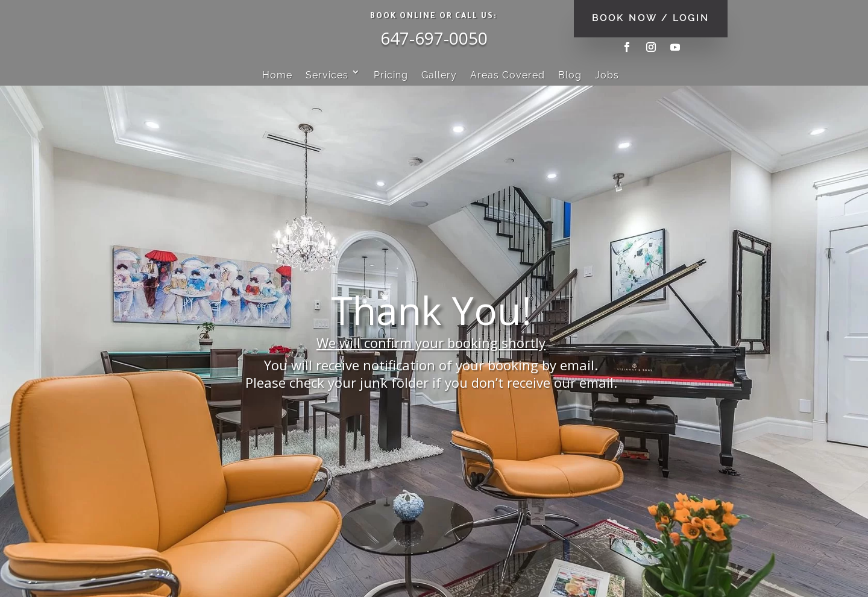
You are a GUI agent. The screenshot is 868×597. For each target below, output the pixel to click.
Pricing (391, 75)
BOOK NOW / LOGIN (651, 18)
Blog (570, 75)
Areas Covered (508, 75)
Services (327, 75)
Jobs (607, 75)
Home (277, 75)
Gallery (439, 75)
